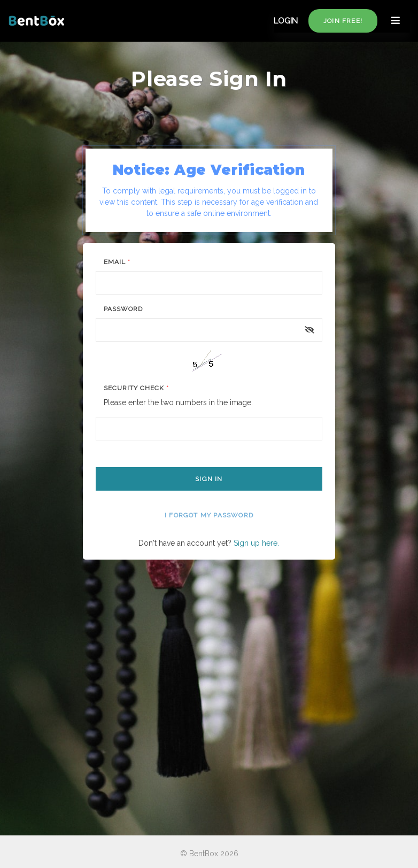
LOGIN (286, 21)
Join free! (343, 21)
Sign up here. (256, 543)
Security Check (136, 388)
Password (123, 309)
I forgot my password (209, 515)
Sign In (209, 479)
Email (117, 262)
